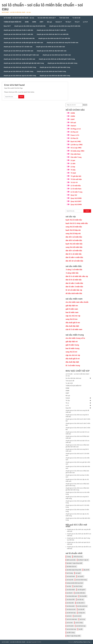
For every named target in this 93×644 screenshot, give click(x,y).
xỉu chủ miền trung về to (75, 338)
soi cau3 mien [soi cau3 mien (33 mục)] (71, 576)
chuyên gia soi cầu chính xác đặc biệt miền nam (52, 51)
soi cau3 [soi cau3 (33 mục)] (78, 573)
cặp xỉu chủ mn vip (73, 316)
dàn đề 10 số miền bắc (74, 261)
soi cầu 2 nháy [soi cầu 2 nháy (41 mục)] (78, 586)
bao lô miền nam (72, 312)
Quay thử (7, 26)
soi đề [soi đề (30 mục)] (81, 629)
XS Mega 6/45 (76, 129)
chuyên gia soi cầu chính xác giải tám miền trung (55, 67)
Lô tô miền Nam (76, 189)
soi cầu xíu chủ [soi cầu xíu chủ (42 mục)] (71, 609)
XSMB (27, 22)
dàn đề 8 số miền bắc (74, 240)
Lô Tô (85, 22)
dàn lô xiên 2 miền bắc (74, 283)
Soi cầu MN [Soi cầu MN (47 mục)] (83, 596)
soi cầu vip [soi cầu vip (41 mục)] (80, 600)
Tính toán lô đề (64, 18)
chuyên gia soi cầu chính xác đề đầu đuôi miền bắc (19, 38)
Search (85, 105)
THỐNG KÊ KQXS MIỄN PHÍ (12, 22)
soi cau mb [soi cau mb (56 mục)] (70, 580)
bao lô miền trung (73, 348)
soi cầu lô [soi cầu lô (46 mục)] (70, 593)
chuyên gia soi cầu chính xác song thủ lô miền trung (20, 67)
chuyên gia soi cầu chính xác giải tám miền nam (18, 51)
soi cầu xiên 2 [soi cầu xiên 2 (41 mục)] (80, 603)
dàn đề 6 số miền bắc (74, 237)
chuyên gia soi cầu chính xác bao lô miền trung (51, 71)
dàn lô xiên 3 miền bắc (74, 287)
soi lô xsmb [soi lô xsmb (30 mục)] (70, 626)
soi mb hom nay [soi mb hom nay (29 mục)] (81, 626)
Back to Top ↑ (87, 642)
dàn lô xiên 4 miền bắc (74, 257)
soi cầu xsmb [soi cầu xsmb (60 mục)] (71, 606)
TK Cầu (68, 22)
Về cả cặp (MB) (76, 148)
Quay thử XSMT (76, 201)
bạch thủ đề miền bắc (74, 244)
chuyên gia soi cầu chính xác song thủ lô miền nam (62, 43)
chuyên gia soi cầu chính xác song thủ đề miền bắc (30, 26)
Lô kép (73, 167)
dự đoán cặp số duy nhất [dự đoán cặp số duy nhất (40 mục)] (74, 570)
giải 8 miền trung (72, 345)
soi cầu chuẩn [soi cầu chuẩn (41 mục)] (71, 590)
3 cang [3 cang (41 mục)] (69, 557)
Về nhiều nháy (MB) (77, 151)
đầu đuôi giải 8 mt (73, 359)
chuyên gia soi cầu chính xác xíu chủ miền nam (50, 47)
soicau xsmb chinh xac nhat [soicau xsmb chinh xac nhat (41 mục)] (75, 583)
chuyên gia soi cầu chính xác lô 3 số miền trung (18, 71)
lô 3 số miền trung (73, 365)
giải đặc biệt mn (72, 306)
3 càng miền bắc (72, 273)
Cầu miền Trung (76, 157)
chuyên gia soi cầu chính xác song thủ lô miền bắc (65, 26)
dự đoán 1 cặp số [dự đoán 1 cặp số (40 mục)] (83, 560)
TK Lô (77, 22)
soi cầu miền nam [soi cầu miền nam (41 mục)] (72, 596)
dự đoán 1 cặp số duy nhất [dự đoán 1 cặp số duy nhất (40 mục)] (74, 563)
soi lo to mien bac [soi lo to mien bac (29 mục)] (72, 619)
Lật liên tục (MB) (77, 145)
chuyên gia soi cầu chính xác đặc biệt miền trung (55, 76)
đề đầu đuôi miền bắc (74, 293)
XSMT (42, 22)
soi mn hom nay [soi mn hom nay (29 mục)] (71, 629)
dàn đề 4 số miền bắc (74, 251)
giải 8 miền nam (72, 309)
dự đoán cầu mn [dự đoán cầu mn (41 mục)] (71, 567)
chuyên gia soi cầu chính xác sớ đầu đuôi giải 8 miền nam (21, 55)
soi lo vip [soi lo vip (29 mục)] (82, 619)
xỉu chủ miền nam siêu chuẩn (77, 302)
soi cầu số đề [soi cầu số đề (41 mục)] (71, 600)
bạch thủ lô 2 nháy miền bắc (77, 223)
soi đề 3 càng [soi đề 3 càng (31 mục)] (71, 633)
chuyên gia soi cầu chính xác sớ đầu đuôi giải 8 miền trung (57, 59)
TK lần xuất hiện (76, 179)
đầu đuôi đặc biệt (72, 326)
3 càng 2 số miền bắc (74, 270)
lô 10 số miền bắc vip (74, 290)
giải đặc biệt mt (72, 341)
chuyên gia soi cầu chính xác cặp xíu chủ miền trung (20, 76)
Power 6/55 (75, 135)
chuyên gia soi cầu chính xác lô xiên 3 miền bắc (51, 30)
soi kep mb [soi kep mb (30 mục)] (81, 613)
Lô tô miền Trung (76, 192)
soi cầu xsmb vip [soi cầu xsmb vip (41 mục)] (82, 606)
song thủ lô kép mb (73, 233)
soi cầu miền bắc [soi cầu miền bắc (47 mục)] (80, 593)
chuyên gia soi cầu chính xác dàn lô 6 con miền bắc (53, 34)
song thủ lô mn (72, 319)
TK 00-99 (74, 182)
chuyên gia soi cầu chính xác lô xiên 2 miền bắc (18, 34)
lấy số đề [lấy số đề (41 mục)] (86, 570)
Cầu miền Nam (76, 154)
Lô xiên (73, 163)
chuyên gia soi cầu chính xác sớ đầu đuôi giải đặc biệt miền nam (23, 43)
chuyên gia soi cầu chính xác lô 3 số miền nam (18, 47)
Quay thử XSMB (76, 198)
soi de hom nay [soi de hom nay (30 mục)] (71, 613)
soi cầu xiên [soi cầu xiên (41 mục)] (70, 603)
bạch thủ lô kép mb (73, 230)
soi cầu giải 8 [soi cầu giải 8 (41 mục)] (81, 590)
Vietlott (58, 22)
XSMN (34, 22)
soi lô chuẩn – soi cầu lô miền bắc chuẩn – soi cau (42, 7)
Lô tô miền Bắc (76, 186)
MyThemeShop (78, 642)
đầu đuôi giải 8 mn (73, 323)
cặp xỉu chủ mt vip (73, 355)
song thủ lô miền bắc (74, 227)
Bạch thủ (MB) (76, 141)
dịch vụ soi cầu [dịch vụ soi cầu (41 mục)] (71, 560)
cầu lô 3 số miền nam (74, 329)
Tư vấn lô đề (76, 18)
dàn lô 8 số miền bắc (74, 280)
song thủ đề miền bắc (74, 247)
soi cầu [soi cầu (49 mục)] (69, 586)
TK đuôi (73, 173)
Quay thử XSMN (76, 204)
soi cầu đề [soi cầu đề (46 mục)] (81, 609)
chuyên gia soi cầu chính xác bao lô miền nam (57, 55)
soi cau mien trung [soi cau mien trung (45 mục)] (81, 580)
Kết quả (49, 22)
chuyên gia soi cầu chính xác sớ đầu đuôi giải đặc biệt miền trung (24, 63)
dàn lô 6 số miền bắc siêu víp (77, 276)
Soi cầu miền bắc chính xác (46, 18)
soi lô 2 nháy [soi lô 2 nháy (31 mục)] (79, 623)
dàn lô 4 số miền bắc (74, 254)
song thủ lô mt (71, 352)
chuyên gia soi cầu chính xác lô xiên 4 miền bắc (18, 30)
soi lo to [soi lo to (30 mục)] (69, 616)
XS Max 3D (74, 138)
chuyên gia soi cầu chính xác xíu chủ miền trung (62, 63)
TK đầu (73, 170)
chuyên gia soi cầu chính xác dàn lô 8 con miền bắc (54, 38)
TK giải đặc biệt (76, 176)
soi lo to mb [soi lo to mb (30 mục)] (78, 616)
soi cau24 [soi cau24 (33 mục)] (80, 576)
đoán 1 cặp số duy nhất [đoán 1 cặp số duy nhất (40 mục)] (73, 636)
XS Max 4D (74, 132)
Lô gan (73, 160)
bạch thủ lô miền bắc (74, 220)
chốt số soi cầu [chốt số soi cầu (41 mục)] (78, 557)
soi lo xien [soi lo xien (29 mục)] (70, 623)
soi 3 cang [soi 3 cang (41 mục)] (70, 573)
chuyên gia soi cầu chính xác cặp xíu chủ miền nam (19, 59)
